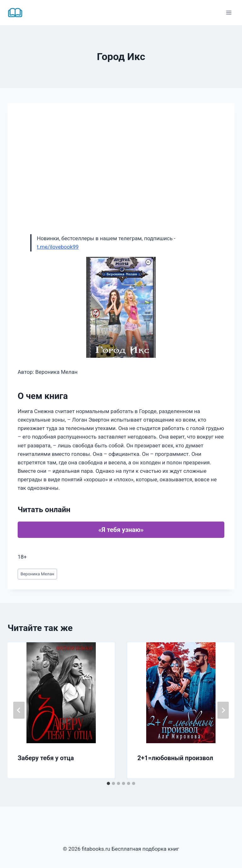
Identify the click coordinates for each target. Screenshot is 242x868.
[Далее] (223, 710)
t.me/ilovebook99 (58, 247)
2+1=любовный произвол (175, 758)
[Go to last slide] (19, 710)
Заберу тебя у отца (46, 758)
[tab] (108, 783)
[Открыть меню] (229, 12)
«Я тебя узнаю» (121, 530)
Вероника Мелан (37, 574)
